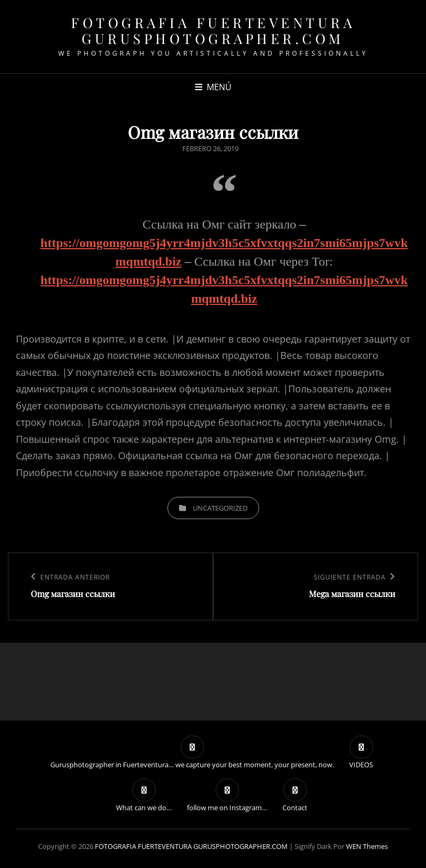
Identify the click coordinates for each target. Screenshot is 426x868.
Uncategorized (220, 508)
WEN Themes (367, 846)
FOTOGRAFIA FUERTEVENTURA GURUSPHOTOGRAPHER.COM (213, 30)
